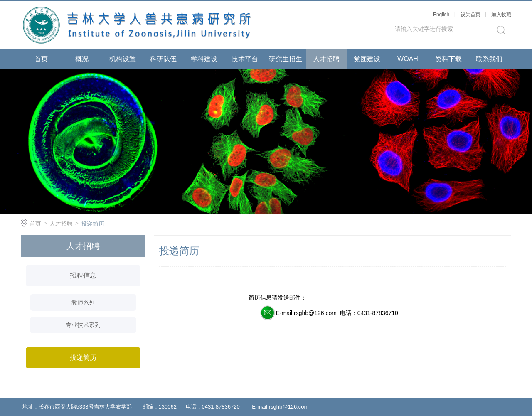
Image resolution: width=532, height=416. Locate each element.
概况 (82, 59)
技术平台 (245, 59)
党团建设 (367, 59)
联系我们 (489, 59)
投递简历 (93, 224)
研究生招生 (286, 59)
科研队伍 (163, 59)
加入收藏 (501, 15)
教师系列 (83, 303)
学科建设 (204, 59)
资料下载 (448, 59)
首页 (41, 59)
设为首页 (470, 15)
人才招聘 (326, 59)
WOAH (408, 59)
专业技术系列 (83, 325)
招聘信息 (83, 275)
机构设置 (123, 59)
